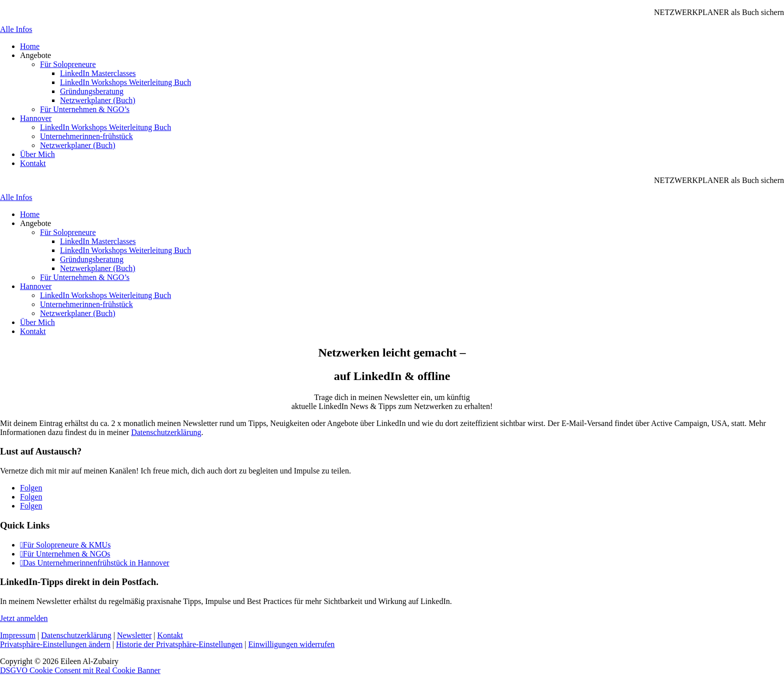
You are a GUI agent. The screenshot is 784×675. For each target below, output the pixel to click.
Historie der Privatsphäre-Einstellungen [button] (179, 644)
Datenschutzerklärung (166, 432)
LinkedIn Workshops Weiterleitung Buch (125, 82)
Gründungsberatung (92, 91)
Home (30, 46)
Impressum (18, 635)
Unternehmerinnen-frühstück (86, 136)
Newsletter (134, 635)
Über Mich (37, 154)
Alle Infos (16, 29)
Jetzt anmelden (24, 618)
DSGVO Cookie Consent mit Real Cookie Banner (80, 670)
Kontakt (33, 163)
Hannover (36, 118)
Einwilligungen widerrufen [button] (292, 644)
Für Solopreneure (68, 64)
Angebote (35, 55)
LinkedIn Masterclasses (98, 73)
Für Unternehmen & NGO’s (85, 109)
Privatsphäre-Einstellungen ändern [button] (55, 644)
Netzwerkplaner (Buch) (98, 100)
